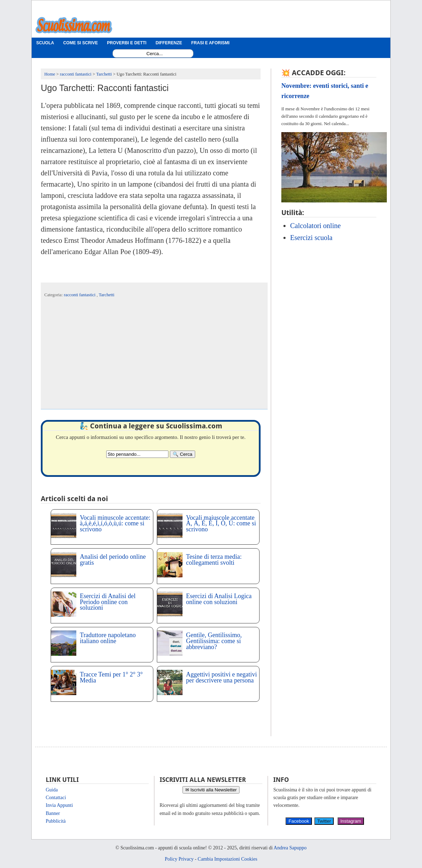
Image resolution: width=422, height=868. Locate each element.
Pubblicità (56, 821)
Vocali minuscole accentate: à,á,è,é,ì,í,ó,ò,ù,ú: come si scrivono (115, 524)
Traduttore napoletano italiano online (108, 638)
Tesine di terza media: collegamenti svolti (214, 560)
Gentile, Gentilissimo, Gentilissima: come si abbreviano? (214, 641)
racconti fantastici (80, 295)
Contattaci (56, 798)
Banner (53, 813)
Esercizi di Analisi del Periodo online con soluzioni (108, 602)
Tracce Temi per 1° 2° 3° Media (111, 677)
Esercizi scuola (311, 238)
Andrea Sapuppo (290, 848)
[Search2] (137, 454)
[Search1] (155, 54)
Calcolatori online (315, 226)
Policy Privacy (179, 859)
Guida (52, 790)
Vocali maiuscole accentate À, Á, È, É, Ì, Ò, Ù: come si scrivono (221, 524)
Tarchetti (107, 295)
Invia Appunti (59, 805)
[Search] (183, 454)
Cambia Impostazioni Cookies (228, 859)
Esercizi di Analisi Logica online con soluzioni (219, 599)
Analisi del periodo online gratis (113, 560)
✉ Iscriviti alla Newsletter (211, 790)
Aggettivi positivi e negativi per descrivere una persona (221, 677)
